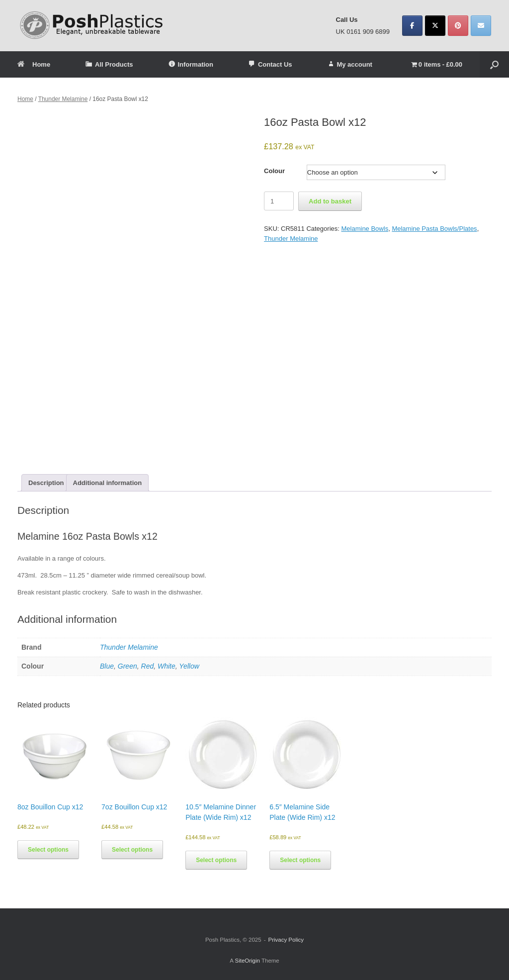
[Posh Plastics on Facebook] (412, 26)
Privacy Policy (286, 940)
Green (127, 666)
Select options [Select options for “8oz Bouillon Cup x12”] (48, 850)
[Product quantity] (279, 201)
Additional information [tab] (108, 483)
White (167, 666)
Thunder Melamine (63, 99)
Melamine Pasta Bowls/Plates (434, 229)
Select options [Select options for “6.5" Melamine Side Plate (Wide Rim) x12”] (300, 860)
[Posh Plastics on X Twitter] (435, 26)
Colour (274, 171)
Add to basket (330, 201)
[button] (494, 64)
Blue (107, 666)
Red (148, 666)
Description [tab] (46, 483)
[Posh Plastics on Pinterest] (458, 26)
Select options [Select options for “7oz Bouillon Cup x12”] (132, 850)
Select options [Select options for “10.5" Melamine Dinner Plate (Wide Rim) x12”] (216, 860)
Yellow (189, 666)
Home (34, 64)
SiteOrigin (247, 961)
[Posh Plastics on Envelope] (481, 26)
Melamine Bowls (365, 229)
